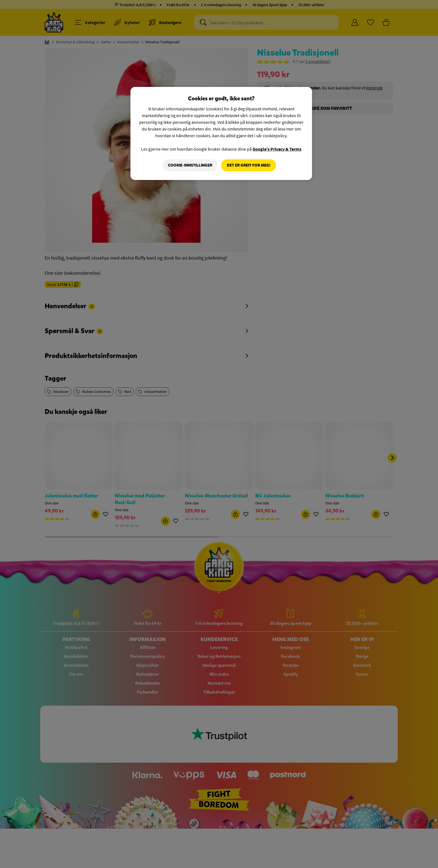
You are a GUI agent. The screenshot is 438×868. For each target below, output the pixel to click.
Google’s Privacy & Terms (277, 149)
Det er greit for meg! (249, 165)
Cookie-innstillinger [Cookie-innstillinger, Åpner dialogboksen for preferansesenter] (190, 165)
